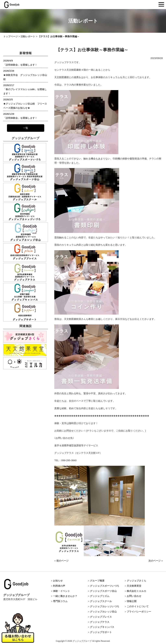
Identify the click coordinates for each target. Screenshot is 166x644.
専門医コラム (60, 601)
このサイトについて (138, 606)
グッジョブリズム (100, 596)
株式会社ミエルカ (136, 591)
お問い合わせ (134, 596)
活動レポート (28, 36)
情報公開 (132, 601)
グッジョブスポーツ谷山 (103, 591)
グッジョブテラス (100, 622)
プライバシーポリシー (139, 612)
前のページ (62, 561)
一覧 (26, 128)
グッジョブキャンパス (102, 627)
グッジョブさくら (136, 581)
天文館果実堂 (134, 586)
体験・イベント (62, 591)
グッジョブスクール (101, 601)
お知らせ (58, 581)
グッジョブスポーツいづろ (105, 586)
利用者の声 (59, 586)
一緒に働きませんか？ (65, 596)
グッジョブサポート (101, 632)
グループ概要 (97, 581)
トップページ (11, 36)
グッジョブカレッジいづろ (105, 606)
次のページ (155, 561)
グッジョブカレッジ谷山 (103, 612)
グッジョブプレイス (101, 617)
